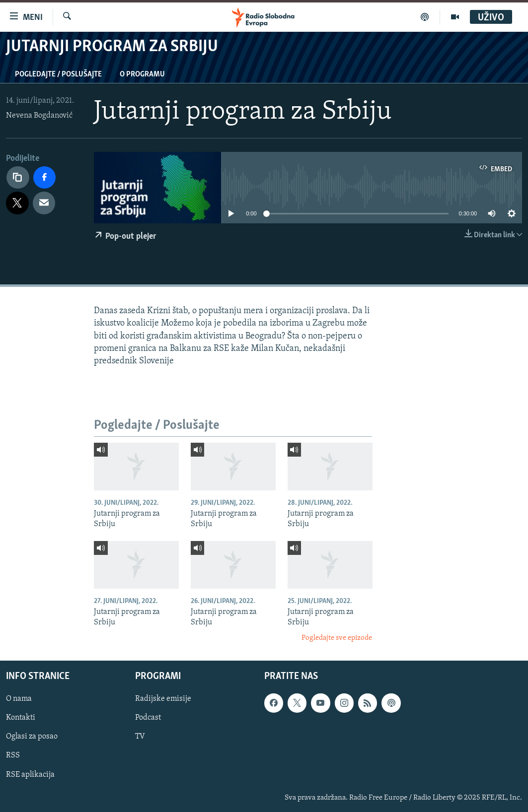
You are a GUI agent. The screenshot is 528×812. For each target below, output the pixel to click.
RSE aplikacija (30, 774)
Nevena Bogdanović (39, 116)
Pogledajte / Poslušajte (58, 74)
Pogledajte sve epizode (337, 638)
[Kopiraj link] (18, 178)
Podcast (148, 718)
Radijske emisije (163, 699)
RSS (13, 755)
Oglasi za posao (32, 737)
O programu (142, 74)
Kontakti (21, 718)
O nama (19, 699)
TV (140, 737)
